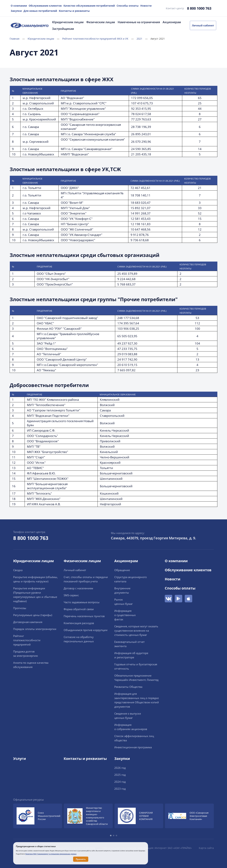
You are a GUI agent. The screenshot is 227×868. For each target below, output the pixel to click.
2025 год (120, 775)
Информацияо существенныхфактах (125, 615)
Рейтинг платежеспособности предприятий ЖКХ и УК (98, 39)
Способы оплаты (128, 6)
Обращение (122, 570)
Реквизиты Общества (128, 687)
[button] (111, 836)
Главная (17, 39)
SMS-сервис (71, 595)
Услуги (20, 759)
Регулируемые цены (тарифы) (33, 615)
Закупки (16, 11)
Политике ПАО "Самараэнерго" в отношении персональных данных (51, 854)
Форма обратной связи (79, 609)
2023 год (120, 789)
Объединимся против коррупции (86, 630)
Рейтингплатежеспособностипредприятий (27, 640)
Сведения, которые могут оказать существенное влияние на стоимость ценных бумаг (136, 631)
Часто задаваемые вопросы (82, 602)
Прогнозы (20, 608)
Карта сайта (206, 848)
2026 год (120, 768)
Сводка (18, 570)
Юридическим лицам (68, 22)
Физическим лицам (101, 22)
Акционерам (172, 22)
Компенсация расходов (79, 623)
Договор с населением (78, 588)
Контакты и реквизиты (74, 11)
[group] (38, 816)
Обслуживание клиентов (45, 6)
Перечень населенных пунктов (84, 616)
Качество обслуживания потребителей (89, 6)
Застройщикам (63, 29)
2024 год (120, 782)
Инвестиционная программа (133, 747)
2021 (142, 39)
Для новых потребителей (40, 11)
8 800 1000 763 (199, 8)
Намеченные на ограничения (139, 22)
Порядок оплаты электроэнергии (35, 629)
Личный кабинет (203, 25)
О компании (19, 6)
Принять (81, 859)
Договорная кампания (28, 622)
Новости (146, 6)
